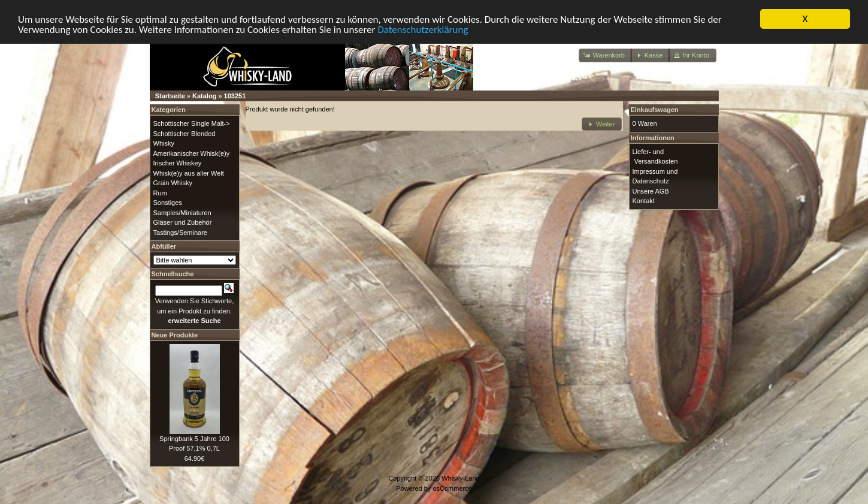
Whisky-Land (461, 478)
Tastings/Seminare (181, 232)
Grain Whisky (173, 183)
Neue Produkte (175, 334)
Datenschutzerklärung (423, 29)
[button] (605, 55)
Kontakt (644, 201)
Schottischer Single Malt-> (192, 123)
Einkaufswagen (655, 110)
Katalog (204, 96)
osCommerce (452, 488)
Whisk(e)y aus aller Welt (189, 173)
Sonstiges (168, 203)
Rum (160, 192)
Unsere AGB (651, 191)
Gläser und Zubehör (183, 222)
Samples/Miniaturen (182, 212)
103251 (235, 96)
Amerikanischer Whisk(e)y (192, 153)
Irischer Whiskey (178, 163)
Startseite (170, 96)
